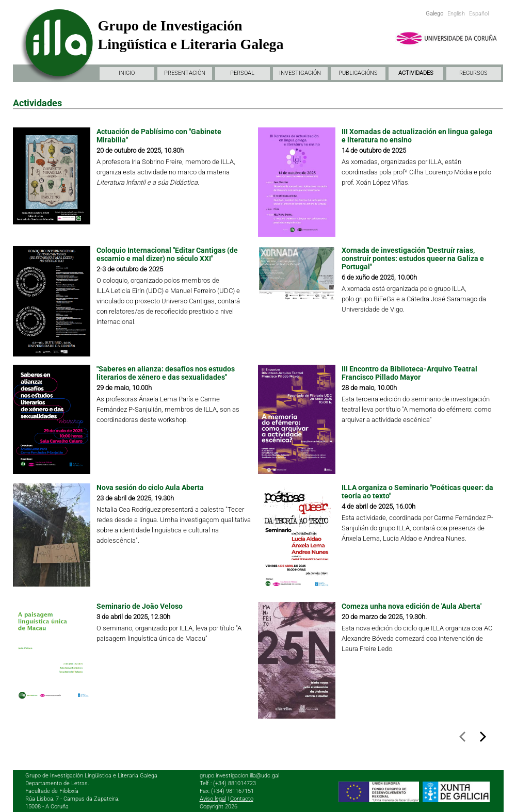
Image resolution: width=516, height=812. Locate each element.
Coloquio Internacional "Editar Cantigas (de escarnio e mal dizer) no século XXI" (167, 254)
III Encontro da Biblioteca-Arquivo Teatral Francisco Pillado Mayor (409, 373)
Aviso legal (213, 799)
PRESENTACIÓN (185, 73)
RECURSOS (473, 73)
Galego (434, 14)
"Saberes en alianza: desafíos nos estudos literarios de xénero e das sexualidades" (166, 373)
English (456, 14)
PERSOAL (242, 73)
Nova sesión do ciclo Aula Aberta (150, 488)
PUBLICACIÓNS (358, 73)
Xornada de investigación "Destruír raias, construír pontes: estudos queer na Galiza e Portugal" (413, 258)
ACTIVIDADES (416, 73)
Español (479, 14)
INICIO (127, 73)
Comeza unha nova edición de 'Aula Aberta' (412, 606)
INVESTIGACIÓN (300, 73)
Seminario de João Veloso (140, 606)
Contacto (242, 799)
